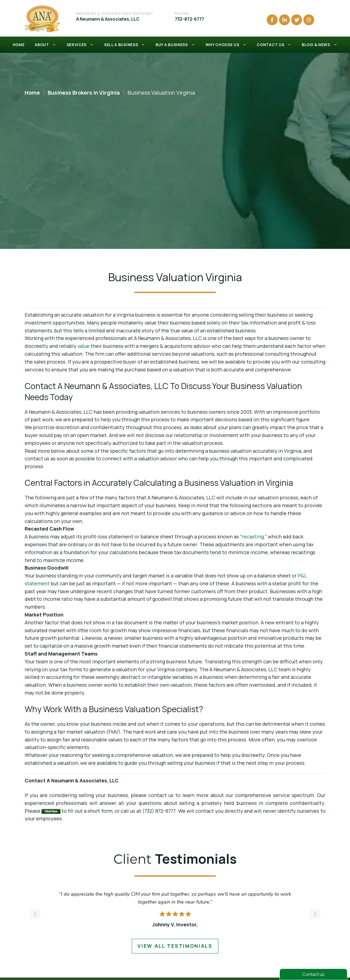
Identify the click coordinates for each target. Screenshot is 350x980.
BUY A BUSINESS (175, 45)
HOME (19, 45)
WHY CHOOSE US (226, 45)
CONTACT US (274, 45)
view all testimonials (175, 946)
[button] (315, 914)
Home (32, 93)
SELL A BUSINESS (125, 45)
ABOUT (45, 45)
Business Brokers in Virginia (84, 93)
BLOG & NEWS (320, 45)
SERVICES (80, 45)
